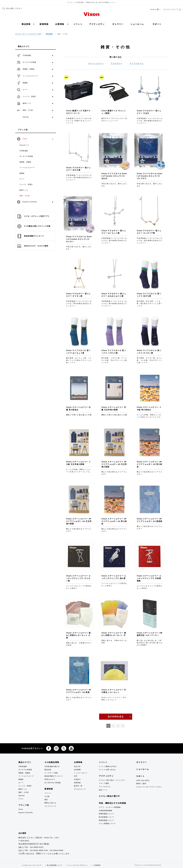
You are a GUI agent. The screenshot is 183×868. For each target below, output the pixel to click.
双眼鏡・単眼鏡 (25, 162)
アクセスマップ (80, 789)
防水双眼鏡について (106, 817)
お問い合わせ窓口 (143, 780)
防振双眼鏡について (106, 820)
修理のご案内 (141, 784)
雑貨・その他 (24, 196)
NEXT (123, 726)
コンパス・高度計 (26, 184)
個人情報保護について (55, 865)
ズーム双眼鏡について (107, 824)
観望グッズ (24, 190)
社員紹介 (77, 779)
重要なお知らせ (50, 803)
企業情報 (62, 24)
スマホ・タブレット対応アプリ (33, 216)
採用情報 (77, 783)
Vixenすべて (24, 145)
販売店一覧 (78, 786)
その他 (47, 796)
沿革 (76, 776)
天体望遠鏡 (24, 151)
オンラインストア (172, 10)
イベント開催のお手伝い (108, 766)
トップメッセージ (81, 773)
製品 (46, 800)
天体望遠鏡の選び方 (52, 766)
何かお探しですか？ (12, 9)
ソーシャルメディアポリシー (78, 865)
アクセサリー (117, 64)
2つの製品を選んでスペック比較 (34, 226)
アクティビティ (97, 24)
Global (155, 10)
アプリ (21, 799)
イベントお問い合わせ (107, 770)
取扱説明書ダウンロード (31, 236)
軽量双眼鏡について (106, 814)
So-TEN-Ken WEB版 (53, 783)
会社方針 (77, 766)
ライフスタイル (136, 64)
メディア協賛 (104, 783)
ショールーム (137, 24)
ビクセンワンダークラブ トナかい (149, 787)
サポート (157, 24)
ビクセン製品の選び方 (109, 796)
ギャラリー (118, 24)
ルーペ (22, 179)
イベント (78, 24)
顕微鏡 (22, 173)
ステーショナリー (96, 64)
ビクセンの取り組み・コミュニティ (112, 780)
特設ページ (103, 790)
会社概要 (77, 770)
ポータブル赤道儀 (26, 156)
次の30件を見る (116, 717)
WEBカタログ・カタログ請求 (33, 246)
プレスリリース (50, 806)
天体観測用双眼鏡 (106, 811)
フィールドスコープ (27, 168)
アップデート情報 (51, 773)
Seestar (22, 796)
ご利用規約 (97, 865)
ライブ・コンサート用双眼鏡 (110, 807)
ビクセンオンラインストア (32, 865)
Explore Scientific (26, 813)
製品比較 (48, 770)
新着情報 (44, 24)
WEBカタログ (50, 779)
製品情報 (28, 24)
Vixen (21, 809)
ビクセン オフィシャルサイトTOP (28, 34)
